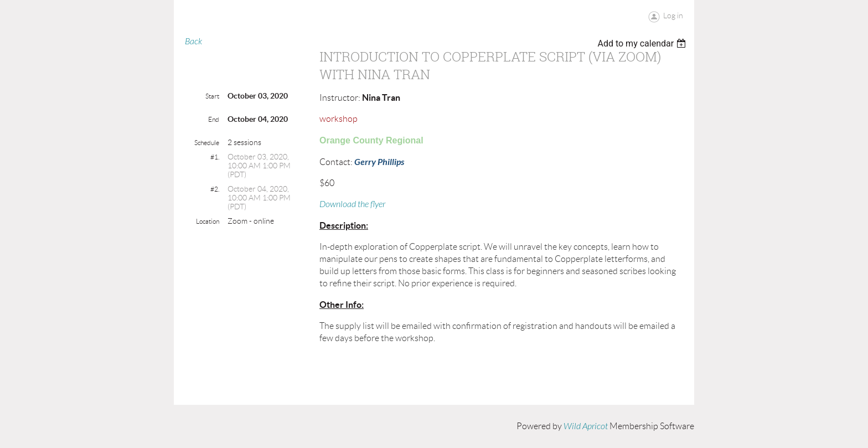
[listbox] (643, 43)
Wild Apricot (586, 426)
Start (212, 96)
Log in (673, 16)
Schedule (207, 143)
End (214, 119)
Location (208, 221)
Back (193, 42)
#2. (215, 189)
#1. (215, 157)
